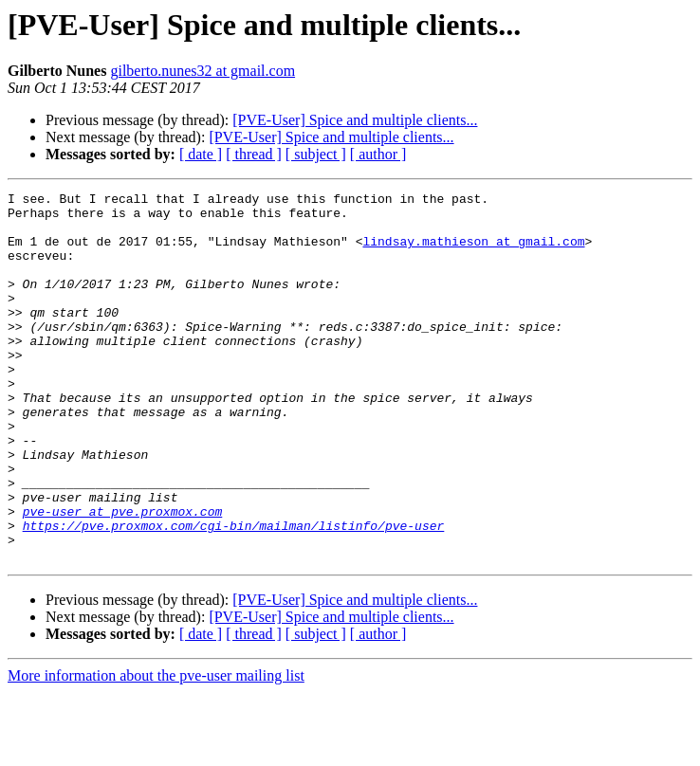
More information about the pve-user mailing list (156, 749)
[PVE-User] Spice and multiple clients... (355, 120)
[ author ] (378, 154)
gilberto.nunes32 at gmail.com (203, 71)
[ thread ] (254, 154)
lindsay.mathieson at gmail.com (473, 252)
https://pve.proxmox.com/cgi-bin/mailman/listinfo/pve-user (234, 593)
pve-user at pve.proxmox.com (123, 576)
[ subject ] (316, 154)
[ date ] (201, 154)
